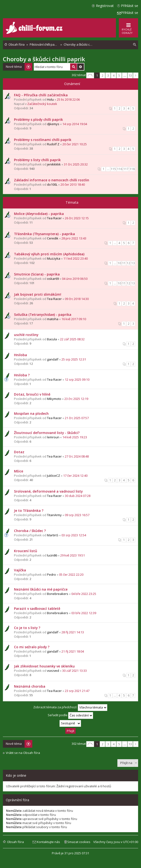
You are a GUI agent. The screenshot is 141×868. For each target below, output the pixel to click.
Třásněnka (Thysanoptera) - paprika (44, 234)
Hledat (74, 67)
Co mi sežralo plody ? (32, 647)
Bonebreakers (58, 594)
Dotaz (19, 452)
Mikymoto (54, 399)
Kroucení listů (26, 551)
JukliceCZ (54, 476)
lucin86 (52, 555)
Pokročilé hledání (81, 67)
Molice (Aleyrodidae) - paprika (39, 214)
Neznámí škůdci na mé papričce (41, 589)
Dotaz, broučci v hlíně (32, 394)
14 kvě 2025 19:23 (75, 437)
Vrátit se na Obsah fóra (23, 753)
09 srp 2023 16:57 (77, 515)
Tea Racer (54, 218)
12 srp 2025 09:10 (77, 379)
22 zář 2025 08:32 (72, 339)
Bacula (52, 339)
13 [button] (130, 75)
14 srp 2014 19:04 (75, 124)
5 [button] (119, 75)
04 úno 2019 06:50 (75, 279)
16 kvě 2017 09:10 (74, 319)
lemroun (53, 437)
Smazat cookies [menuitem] (79, 842)
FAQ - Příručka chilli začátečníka (41, 95)
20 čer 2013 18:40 (73, 184)
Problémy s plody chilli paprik (38, 119)
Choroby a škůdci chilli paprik (44, 59)
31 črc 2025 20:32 (76, 164)
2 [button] (103, 75)
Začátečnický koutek (42, 104)
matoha (53, 319)
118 (132, 169)
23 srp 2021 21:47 (77, 691)
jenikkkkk (54, 164)
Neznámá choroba (30, 686)
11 (124, 263)
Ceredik (53, 238)
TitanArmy (54, 515)
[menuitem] (135, 45)
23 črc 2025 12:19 (76, 399)
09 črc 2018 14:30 (77, 299)
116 (120, 169)
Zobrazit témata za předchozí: (70, 708)
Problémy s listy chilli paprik (37, 160)
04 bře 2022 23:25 (84, 594)
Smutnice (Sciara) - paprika (37, 274)
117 (126, 169)
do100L (52, 184)
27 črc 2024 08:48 (77, 456)
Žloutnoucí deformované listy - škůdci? (47, 433)
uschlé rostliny (26, 335)
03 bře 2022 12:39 (84, 613)
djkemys (53, 124)
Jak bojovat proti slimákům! (38, 294)
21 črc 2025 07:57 (77, 418)
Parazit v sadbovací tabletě (37, 608)
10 (119, 263)
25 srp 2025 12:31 (74, 359)
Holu (50, 99)
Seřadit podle (70, 715)
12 (128, 263)
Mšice (19, 471)
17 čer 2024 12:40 (75, 476)
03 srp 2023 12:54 (74, 535)
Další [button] (136, 75)
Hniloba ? (22, 375)
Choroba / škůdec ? (30, 531)
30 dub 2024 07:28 (78, 496)
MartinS (53, 535)
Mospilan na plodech (31, 413)
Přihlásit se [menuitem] (130, 6)
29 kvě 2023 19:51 (73, 555)
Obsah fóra (15, 842)
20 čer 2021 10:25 (75, 144)
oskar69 (53, 279)
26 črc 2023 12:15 (77, 218)
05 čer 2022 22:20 (71, 575)
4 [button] (114, 75)
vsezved (53, 671)
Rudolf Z (53, 144)
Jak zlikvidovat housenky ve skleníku (44, 666)
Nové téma (14, 67)
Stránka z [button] (90, 75)
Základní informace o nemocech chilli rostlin (52, 180)
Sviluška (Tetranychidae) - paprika (43, 315)
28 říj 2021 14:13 (73, 632)
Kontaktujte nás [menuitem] (48, 842)
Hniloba (20, 355)
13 (133, 263)
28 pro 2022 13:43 (74, 238)
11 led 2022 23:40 (76, 258)
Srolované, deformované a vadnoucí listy (48, 491)
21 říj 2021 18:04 (73, 651)
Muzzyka (54, 258)
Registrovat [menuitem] (105, 6)
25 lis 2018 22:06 (68, 99)
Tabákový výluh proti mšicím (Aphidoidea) (49, 254)
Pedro (51, 575)
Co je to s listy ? (27, 628)
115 (113, 169)
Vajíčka (20, 570)
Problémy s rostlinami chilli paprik (43, 140)
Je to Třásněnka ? (29, 510)
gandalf (53, 359)
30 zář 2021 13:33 (74, 671)
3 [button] (108, 75)
